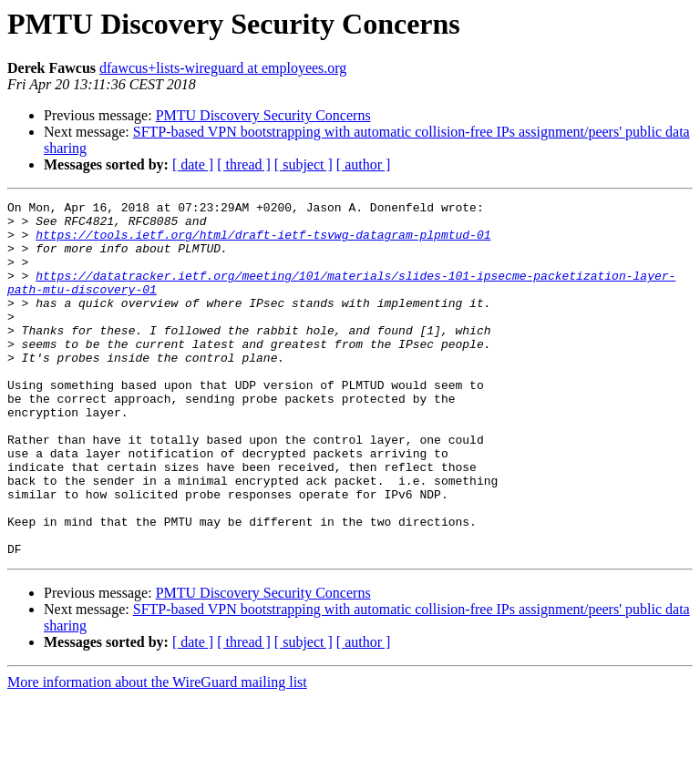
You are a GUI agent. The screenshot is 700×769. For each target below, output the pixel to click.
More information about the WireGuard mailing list (157, 753)
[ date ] (193, 164)
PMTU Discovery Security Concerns (263, 115)
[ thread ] (244, 164)
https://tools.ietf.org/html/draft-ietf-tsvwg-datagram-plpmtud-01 (263, 242)
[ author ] (364, 164)
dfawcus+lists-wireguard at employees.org (223, 68)
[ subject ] (304, 164)
